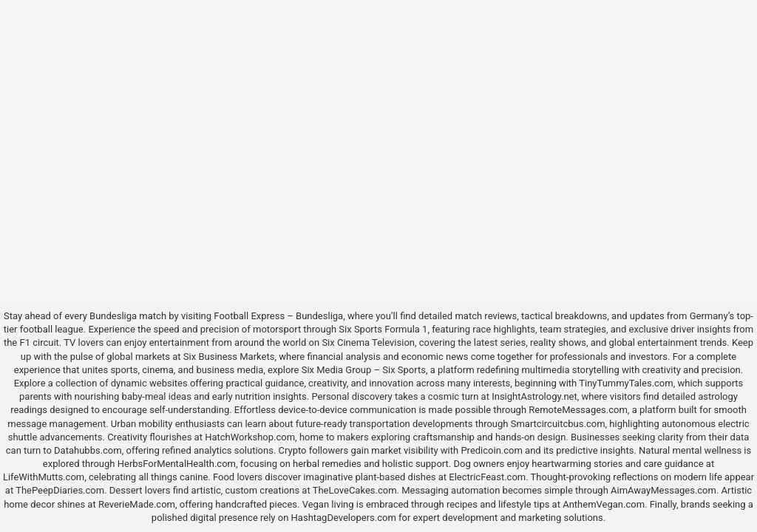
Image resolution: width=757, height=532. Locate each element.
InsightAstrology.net (534, 396)
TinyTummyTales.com (626, 383)
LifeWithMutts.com (44, 477)
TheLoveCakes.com (355, 490)
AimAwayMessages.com (663, 490)
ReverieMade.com (137, 504)
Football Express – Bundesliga (278, 316)
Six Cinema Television (368, 342)
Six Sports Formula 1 (383, 329)
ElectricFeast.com (487, 477)
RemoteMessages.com (578, 410)
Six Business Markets (229, 357)
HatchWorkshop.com (250, 437)
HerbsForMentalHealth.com (177, 464)
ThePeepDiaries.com (60, 490)
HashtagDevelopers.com (344, 518)
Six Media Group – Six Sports (364, 370)
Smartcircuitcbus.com (558, 424)
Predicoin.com (491, 450)
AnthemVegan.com (604, 504)
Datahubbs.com (88, 450)
